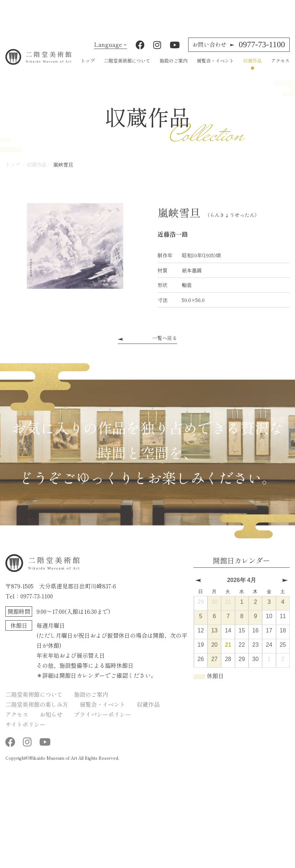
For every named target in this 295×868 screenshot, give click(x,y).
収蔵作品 (252, 68)
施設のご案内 (174, 68)
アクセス (280, 68)
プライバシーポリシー (102, 721)
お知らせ (51, 721)
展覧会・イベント (215, 68)
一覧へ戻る (165, 345)
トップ (88, 68)
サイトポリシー (25, 731)
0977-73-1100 (239, 52)
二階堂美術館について (127, 68)
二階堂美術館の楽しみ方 (37, 711)
